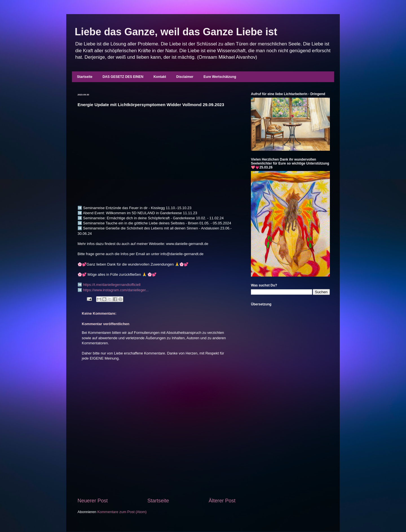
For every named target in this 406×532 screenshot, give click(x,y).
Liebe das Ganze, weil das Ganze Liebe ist (176, 32)
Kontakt (160, 77)
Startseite (85, 77)
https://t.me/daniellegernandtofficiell (112, 285)
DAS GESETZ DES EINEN (123, 77)
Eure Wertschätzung (220, 77)
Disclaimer (185, 77)
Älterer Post (222, 501)
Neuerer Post (93, 501)
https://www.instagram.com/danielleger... (116, 290)
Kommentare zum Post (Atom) (122, 512)
